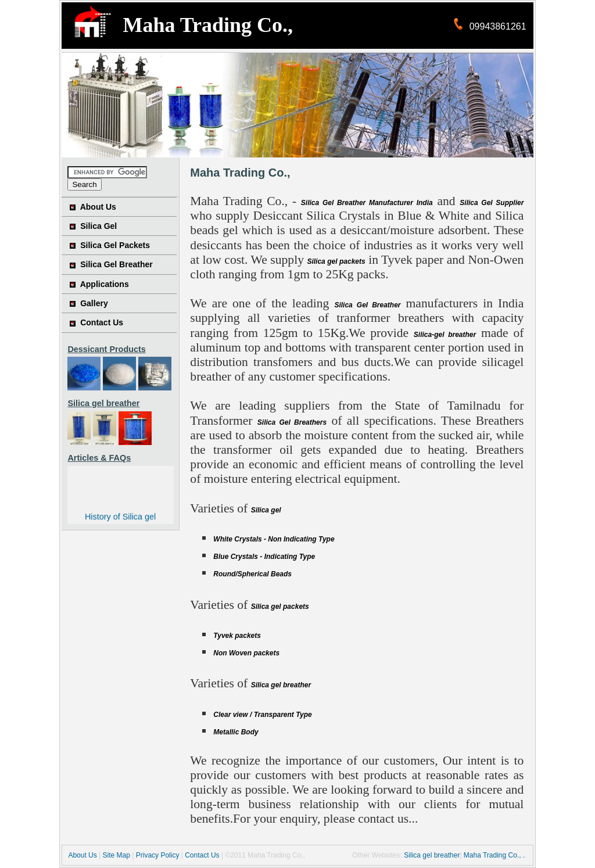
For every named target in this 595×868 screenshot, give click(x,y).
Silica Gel (98, 226)
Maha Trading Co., (492, 855)
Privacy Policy (158, 855)
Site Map (117, 855)
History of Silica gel (120, 517)
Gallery (94, 303)
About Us (98, 207)
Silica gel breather (432, 855)
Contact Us (102, 322)
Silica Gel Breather (117, 264)
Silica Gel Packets (115, 245)
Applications (105, 284)
